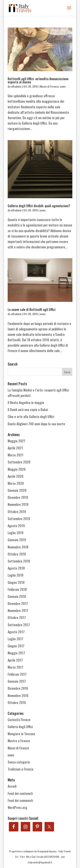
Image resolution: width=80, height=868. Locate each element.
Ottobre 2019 (17, 512)
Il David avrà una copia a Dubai (28, 410)
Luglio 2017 (15, 639)
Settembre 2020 (19, 462)
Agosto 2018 (16, 568)
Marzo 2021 (16, 455)
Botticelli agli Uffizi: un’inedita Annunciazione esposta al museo (38, 80)
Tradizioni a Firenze (21, 769)
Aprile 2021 (15, 448)
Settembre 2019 (19, 519)
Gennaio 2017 (17, 681)
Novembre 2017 (18, 611)
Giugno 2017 (16, 646)
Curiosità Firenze (19, 720)
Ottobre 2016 (17, 703)
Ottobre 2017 (17, 618)
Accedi (12, 786)
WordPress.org (17, 808)
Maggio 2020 (17, 469)
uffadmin (16, 86)
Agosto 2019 (16, 526)
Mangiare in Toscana (21, 734)
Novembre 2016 (18, 696)
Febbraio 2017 (17, 674)
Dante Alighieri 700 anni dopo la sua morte (36, 424)
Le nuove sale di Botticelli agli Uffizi (32, 309)
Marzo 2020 (16, 483)
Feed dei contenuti (20, 793)
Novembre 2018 (18, 547)
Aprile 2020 (16, 476)
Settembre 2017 (19, 625)
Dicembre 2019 (18, 497)
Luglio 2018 (16, 575)
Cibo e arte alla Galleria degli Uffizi (31, 417)
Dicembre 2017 (18, 604)
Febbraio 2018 (17, 589)
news (63, 86)
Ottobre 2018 (17, 554)
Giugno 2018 (16, 582)
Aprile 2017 (15, 660)
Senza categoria (19, 762)
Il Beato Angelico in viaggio (26, 403)
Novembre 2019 (18, 504)
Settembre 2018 (19, 561)
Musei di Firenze (49, 86)
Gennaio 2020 (17, 490)
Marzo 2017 (15, 667)
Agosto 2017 (16, 632)
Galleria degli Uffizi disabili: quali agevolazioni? (39, 206)
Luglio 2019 (16, 533)
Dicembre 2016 (18, 688)
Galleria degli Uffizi (20, 727)
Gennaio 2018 (17, 596)
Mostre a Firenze (19, 741)
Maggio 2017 (16, 653)
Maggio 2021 (16, 441)
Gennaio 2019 (17, 540)
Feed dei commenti (20, 800)
